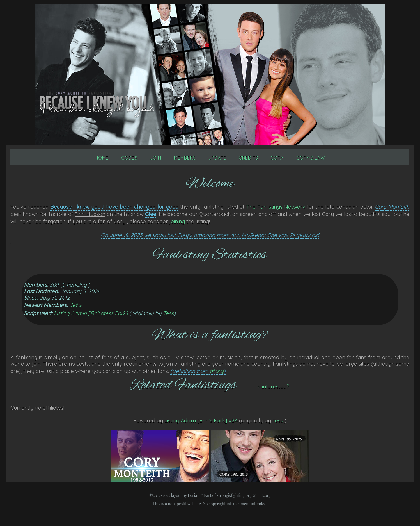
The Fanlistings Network (276, 207)
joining (177, 221)
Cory (277, 158)
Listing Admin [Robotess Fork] (91, 313)
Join (156, 158)
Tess (168, 313)
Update (217, 158)
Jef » (75, 305)
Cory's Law (311, 158)
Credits (248, 158)
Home (102, 158)
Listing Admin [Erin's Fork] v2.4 (201, 420)
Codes (129, 158)
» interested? (274, 386)
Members (185, 158)
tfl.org (217, 371)
